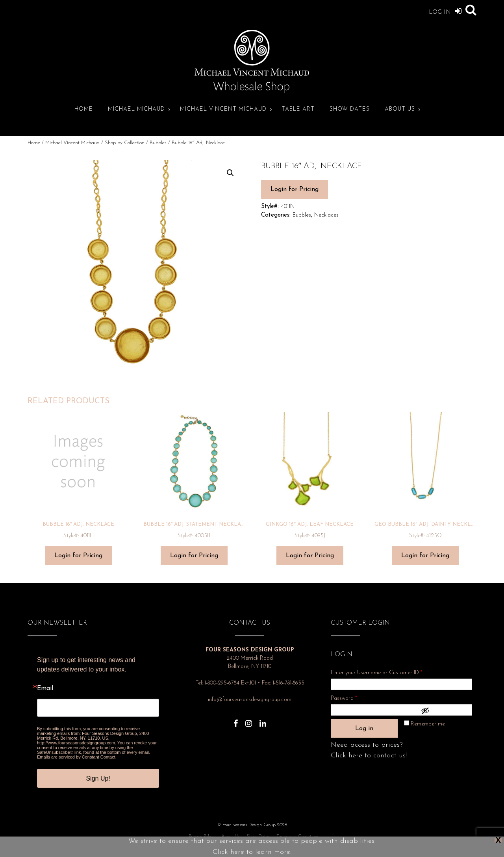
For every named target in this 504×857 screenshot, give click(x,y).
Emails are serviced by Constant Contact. (77, 757)
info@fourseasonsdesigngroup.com (250, 700)
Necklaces (326, 215)
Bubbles (158, 143)
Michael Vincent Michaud (223, 109)
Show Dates (350, 109)
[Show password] (445, 710)
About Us (400, 109)
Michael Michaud (136, 109)
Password (354, 697)
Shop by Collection (125, 143)
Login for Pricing (295, 189)
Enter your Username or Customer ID (377, 673)
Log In (445, 11)
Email (45, 688)
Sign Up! (98, 778)
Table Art (298, 109)
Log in (364, 729)
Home (84, 109)
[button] (230, 173)
